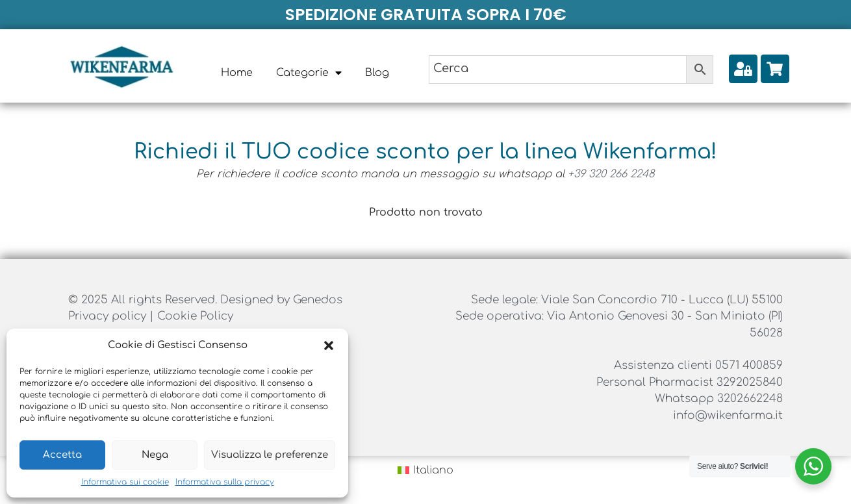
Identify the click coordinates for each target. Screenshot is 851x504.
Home (237, 73)
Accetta (62, 455)
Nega (155, 455)
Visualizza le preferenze (270, 455)
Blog (377, 73)
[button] (329, 346)
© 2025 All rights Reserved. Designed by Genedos (205, 300)
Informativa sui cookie (125, 482)
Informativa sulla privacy (225, 482)
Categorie (309, 73)
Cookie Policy (195, 316)
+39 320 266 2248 (611, 174)
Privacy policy (109, 316)
